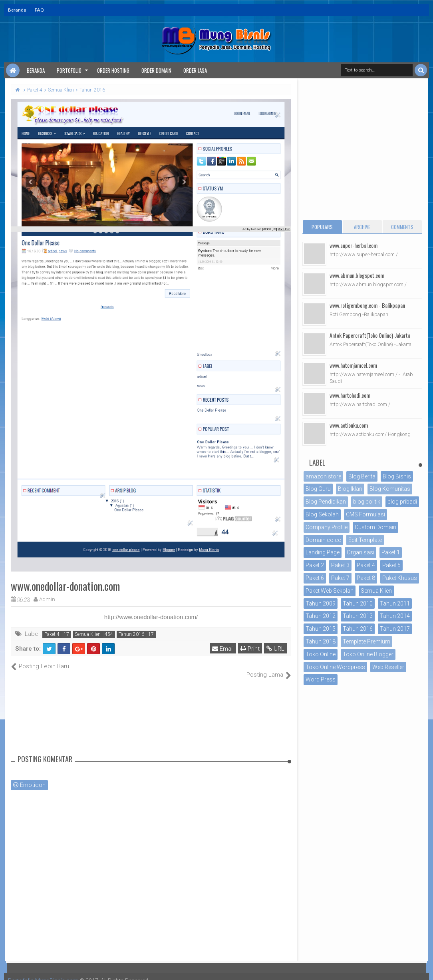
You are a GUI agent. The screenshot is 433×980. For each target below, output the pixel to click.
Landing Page (323, 552)
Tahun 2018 (321, 641)
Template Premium (366, 641)
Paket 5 (391, 565)
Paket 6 (315, 578)
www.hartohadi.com (350, 395)
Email (223, 649)
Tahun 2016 (131, 634)
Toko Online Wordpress (335, 667)
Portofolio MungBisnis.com (43, 972)
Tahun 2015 (321, 629)
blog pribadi (402, 502)
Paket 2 (315, 565)
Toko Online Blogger (368, 654)
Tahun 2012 (321, 616)
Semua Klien (88, 634)
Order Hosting (113, 70)
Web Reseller (388, 667)
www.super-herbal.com (354, 245)
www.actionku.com (349, 425)
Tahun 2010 (358, 604)
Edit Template (365, 540)
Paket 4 (52, 634)
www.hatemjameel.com (353, 365)
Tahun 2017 (395, 629)
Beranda (17, 10)
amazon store (323, 476)
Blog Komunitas (390, 489)
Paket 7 (340, 578)
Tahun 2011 (395, 604)
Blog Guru (318, 489)
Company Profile (327, 527)
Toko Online (321, 654)
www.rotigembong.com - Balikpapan (367, 305)
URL (275, 649)
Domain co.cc (323, 540)
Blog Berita (362, 476)
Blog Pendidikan (326, 502)
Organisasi (361, 552)
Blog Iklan (350, 489)
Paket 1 (391, 552)
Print (250, 649)
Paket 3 (340, 565)
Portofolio (69, 70)
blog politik (367, 502)
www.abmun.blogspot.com (357, 275)
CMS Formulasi (365, 514)
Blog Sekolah (322, 514)
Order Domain (156, 70)
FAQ (39, 10)
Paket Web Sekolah (330, 591)
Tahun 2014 (395, 616)
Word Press (321, 679)
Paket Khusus (400, 578)
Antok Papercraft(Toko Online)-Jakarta (370, 335)
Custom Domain (375, 527)
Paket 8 (366, 578)
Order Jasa (195, 70)
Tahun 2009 (321, 604)
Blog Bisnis (397, 476)
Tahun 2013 (358, 616)
